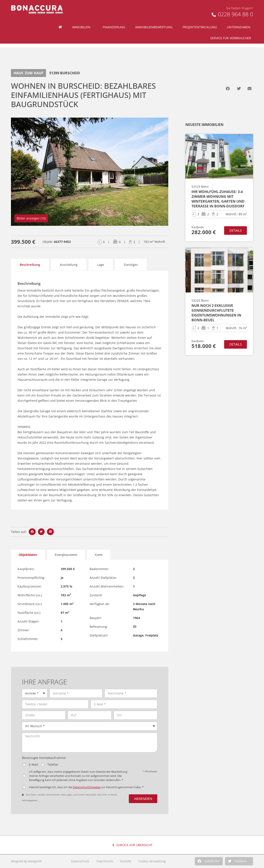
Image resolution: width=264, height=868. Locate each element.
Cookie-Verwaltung (152, 861)
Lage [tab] (101, 265)
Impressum (105, 861)
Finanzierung (114, 19)
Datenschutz (80, 861)
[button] (209, 861)
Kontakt (126, 861)
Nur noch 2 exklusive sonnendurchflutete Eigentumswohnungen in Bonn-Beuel (216, 313)
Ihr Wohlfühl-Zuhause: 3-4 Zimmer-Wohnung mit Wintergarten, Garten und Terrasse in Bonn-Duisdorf (218, 199)
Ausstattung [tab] (69, 265)
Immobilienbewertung (154, 19)
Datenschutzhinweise (87, 787)
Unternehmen (240, 19)
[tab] (28, 555)
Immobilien (82, 19)
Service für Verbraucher (232, 30)
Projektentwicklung (200, 19)
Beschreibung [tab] (30, 265)
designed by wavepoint (26, 861)
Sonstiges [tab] (131, 265)
